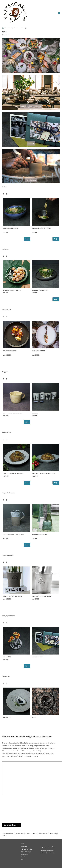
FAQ (23, 860)
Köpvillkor (24, 847)
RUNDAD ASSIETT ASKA (40, 290)
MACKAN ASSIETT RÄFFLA (12, 290)
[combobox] (6, 35)
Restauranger (25, 854)
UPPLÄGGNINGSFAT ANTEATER (14, 474)
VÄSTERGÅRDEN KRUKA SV (13, 596)
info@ (4, 833)
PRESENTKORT (37, 657)
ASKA (34, 717)
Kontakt (23, 857)
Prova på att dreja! (26, 852)
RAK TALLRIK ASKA (10, 351)
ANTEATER (7, 717)
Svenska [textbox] (4, 35)
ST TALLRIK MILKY (38, 351)
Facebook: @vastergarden (47, 853)
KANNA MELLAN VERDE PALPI (13, 534)
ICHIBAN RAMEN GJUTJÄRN (41, 228)
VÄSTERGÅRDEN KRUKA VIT (42, 596)
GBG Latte (35, 413)
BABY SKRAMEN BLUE (11, 228)
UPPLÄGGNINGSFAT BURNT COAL (43, 474)
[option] (17, 219)
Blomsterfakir (7, 657)
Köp (27, 239)
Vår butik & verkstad (27, 849)
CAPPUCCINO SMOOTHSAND (13, 413)
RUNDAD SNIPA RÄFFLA (40, 534)
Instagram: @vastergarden (47, 851)
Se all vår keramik (11, 825)
